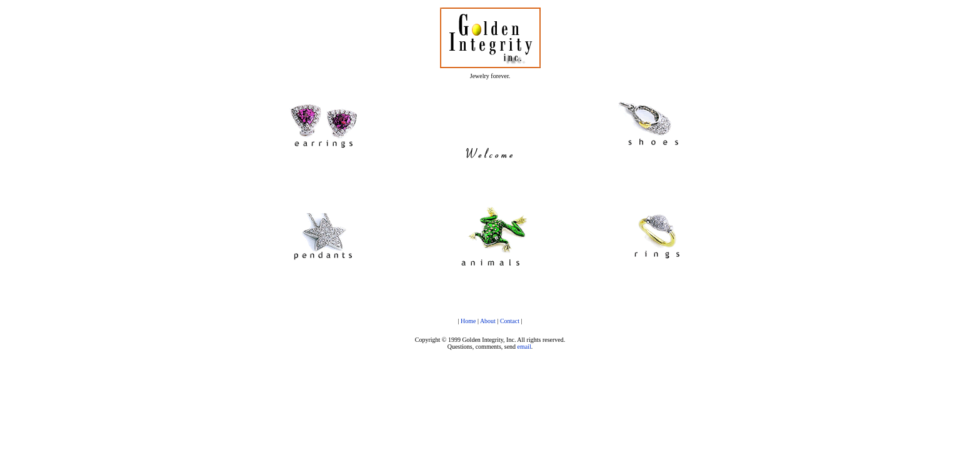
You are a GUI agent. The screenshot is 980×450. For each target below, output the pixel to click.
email (524, 347)
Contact (510, 321)
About (488, 321)
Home (468, 321)
